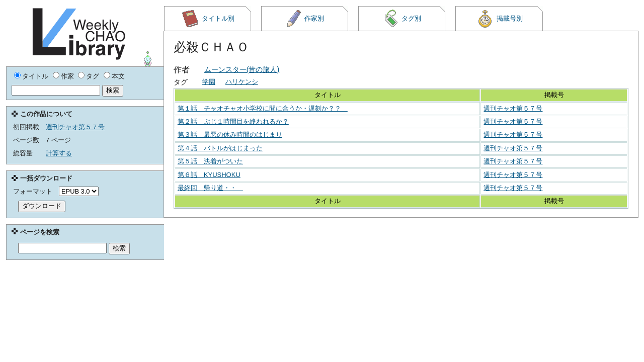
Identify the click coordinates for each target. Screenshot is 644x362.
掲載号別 (499, 19)
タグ (93, 76)
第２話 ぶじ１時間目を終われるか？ (233, 121)
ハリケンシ (242, 82)
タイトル (35, 76)
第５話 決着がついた (210, 161)
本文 (118, 76)
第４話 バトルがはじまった (220, 148)
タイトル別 (208, 19)
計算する (59, 153)
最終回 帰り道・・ (210, 188)
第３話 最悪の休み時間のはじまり (230, 134)
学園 (209, 82)
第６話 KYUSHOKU (209, 175)
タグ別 (402, 19)
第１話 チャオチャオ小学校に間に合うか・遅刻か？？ (263, 108)
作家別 (305, 19)
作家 (67, 76)
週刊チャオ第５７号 (513, 108)
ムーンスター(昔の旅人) (242, 69)
